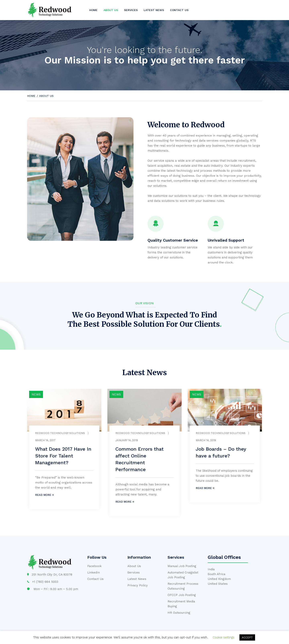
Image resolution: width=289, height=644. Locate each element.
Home (93, 10)
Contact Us (95, 579)
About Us (134, 566)
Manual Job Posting (182, 566)
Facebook (94, 566)
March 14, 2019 (206, 440)
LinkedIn (94, 573)
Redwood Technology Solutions (60, 433)
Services (131, 10)
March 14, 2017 (45, 440)
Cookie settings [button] (224, 637)
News (36, 394)
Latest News (154, 10)
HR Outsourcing (179, 613)
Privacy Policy (138, 585)
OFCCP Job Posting (182, 595)
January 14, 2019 (127, 440)
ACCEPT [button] (247, 637)
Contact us (179, 10)
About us (111, 10)
